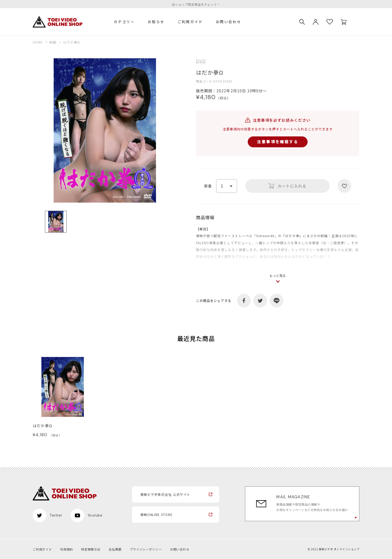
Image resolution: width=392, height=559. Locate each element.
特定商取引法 (91, 549)
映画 (53, 42)
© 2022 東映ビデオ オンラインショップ (333, 549)
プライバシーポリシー (146, 549)
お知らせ (156, 22)
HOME (38, 42)
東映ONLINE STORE (156, 514)
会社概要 (115, 549)
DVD (201, 61)
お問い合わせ (229, 22)
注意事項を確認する (278, 142)
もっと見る (278, 275)
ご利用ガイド (190, 22)
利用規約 (67, 549)
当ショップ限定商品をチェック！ (196, 4)
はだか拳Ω (42, 426)
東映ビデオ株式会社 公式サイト (165, 494)
